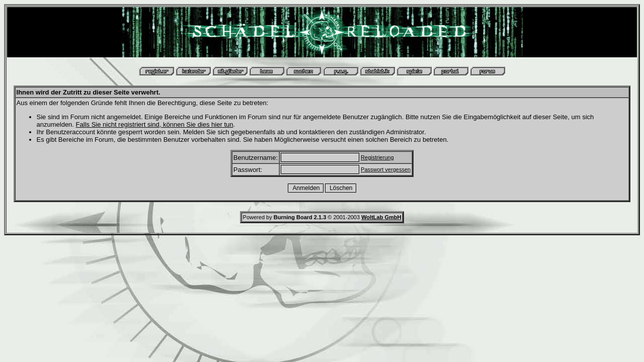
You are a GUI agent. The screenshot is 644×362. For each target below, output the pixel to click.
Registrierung (377, 157)
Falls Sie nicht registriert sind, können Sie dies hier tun (155, 124)
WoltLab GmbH (381, 217)
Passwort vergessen (386, 169)
